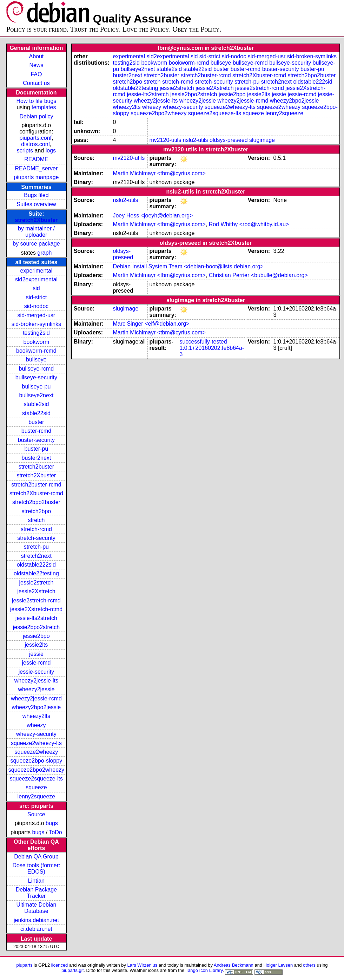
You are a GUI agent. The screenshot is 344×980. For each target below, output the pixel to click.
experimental (37, 271)
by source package (36, 244)
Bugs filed (36, 195)
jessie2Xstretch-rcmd (36, 609)
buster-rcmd (36, 431)
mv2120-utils (165, 140)
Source (36, 814)
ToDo (55, 832)
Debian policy (36, 116)
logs (51, 151)
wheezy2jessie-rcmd (36, 698)
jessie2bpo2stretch (36, 627)
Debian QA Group (36, 857)
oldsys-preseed (229, 140)
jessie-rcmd (37, 663)
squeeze (36, 787)
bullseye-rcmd (37, 369)
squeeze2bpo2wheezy (36, 770)
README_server (37, 168)
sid (36, 288)
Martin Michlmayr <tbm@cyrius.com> (159, 173)
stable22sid (36, 413)
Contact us (36, 83)
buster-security (36, 440)
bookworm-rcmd (36, 351)
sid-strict (37, 297)
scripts (25, 151)
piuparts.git (72, 970)
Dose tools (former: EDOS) (36, 868)
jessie (36, 654)
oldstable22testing (36, 573)
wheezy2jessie (36, 689)
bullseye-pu (37, 387)
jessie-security (36, 672)
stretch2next (36, 556)
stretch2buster (36, 467)
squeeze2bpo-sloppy (37, 761)
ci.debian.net (36, 929)
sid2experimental (36, 279)
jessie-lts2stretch (36, 618)
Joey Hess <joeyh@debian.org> (153, 215)
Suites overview (36, 204)
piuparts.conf (35, 138)
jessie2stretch (37, 583)
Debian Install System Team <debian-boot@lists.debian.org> (188, 266)
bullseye (36, 360)
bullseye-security (36, 377)
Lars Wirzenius (143, 965)
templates (44, 107)
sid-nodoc (36, 306)
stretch (36, 520)
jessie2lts (37, 645)
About (37, 56)
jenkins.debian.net (36, 920)
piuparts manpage (36, 177)
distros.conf (35, 144)
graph (45, 253)
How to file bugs (36, 101)
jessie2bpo (36, 636)
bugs (52, 823)
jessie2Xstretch (36, 591)
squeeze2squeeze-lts (36, 779)
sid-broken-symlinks (36, 324)
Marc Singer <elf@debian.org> (151, 324)
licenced (60, 965)
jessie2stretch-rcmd (36, 600)
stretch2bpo (37, 511)
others (309, 965)
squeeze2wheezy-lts (36, 743)
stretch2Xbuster (37, 220)
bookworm (37, 342)
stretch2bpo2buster (36, 502)
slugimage (262, 140)
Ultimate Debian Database (37, 908)
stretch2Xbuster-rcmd (36, 493)
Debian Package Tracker (36, 893)
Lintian (36, 881)
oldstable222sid (36, 565)
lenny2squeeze (37, 796)
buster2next (37, 458)
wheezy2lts (36, 716)
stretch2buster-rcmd (36, 485)
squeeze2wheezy (37, 752)
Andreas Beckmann (234, 965)
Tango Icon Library (204, 970)
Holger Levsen (278, 965)
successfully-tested (203, 342)
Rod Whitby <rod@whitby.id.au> (249, 224)
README (36, 159)
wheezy (36, 725)
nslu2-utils (196, 140)
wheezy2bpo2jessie (37, 707)
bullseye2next (36, 395)
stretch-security (36, 538)
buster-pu (37, 449)
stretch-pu (36, 547)
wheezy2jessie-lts (36, 681)
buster (36, 422)
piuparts (24, 965)
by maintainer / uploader (36, 232)
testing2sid (36, 333)
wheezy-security (36, 734)
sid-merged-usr (37, 315)
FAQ (36, 74)
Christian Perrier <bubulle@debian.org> (258, 275)
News (36, 65)
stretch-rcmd (36, 529)
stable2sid (36, 404)
